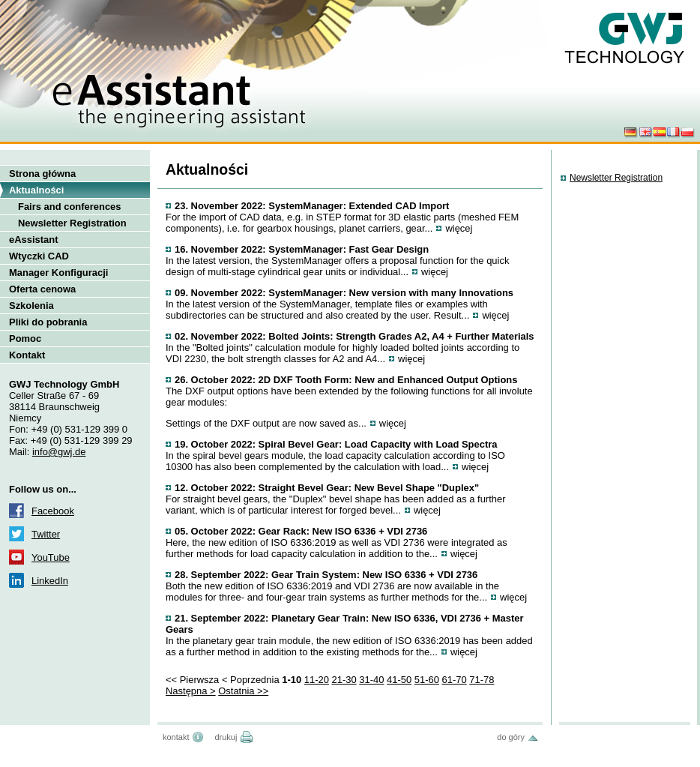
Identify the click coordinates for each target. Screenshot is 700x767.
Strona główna (42, 174)
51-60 (427, 680)
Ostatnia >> (243, 691)
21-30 (344, 680)
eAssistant (34, 240)
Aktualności (36, 190)
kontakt (176, 737)
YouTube (51, 557)
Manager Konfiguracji (58, 273)
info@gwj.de (59, 452)
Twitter (46, 534)
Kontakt (27, 355)
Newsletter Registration (72, 223)
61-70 (455, 680)
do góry (511, 737)
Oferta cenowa (42, 289)
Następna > (191, 691)
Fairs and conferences (70, 207)
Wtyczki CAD (39, 256)
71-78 (482, 680)
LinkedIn (50, 581)
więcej (459, 228)
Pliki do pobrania (48, 322)
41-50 (399, 680)
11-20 (317, 680)
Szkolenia (31, 306)
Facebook (53, 511)
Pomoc (25, 339)
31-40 (371, 680)
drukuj (226, 737)
